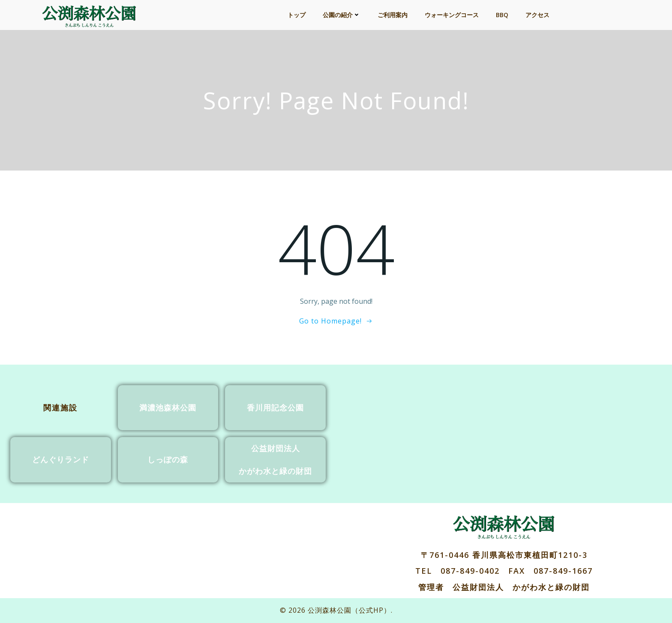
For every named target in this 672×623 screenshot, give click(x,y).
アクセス (537, 15)
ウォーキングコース (452, 15)
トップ (297, 15)
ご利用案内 (393, 15)
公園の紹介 (342, 15)
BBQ (502, 15)
